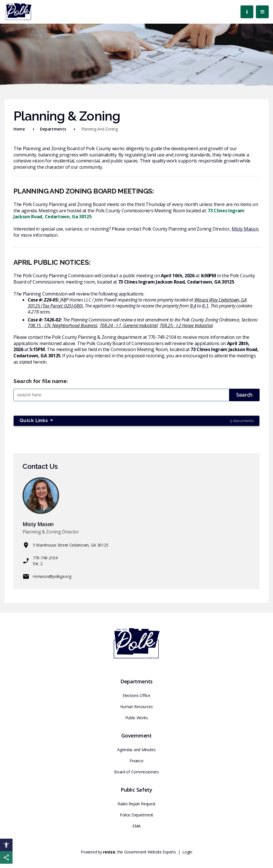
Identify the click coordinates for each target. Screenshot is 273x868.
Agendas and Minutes (136, 750)
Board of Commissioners (136, 772)
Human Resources (136, 707)
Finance (136, 761)
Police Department (136, 815)
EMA (136, 826)
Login (187, 852)
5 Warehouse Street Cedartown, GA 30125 (65, 545)
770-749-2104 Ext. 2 (40, 561)
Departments (53, 129)
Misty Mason (245, 229)
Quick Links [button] (136, 420)
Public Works (137, 718)
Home (19, 129)
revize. (110, 852)
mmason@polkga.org (47, 576)
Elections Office (136, 695)
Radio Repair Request (136, 804)
